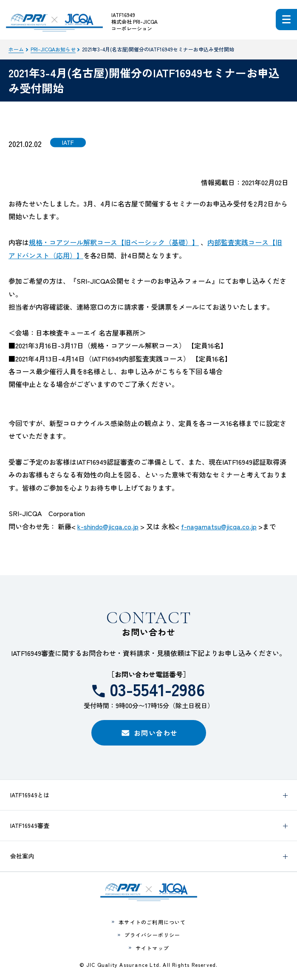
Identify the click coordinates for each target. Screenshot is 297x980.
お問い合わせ (156, 733)
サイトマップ (152, 948)
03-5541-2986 (157, 689)
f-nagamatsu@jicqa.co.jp (219, 526)
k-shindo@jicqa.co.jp (108, 526)
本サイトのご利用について (152, 922)
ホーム (16, 49)
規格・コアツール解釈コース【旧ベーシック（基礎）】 (114, 242)
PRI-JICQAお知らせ (53, 49)
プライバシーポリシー (153, 935)
